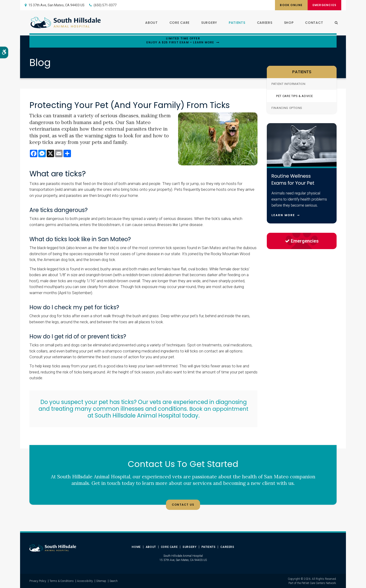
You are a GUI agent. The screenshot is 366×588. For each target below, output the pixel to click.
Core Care (178, 23)
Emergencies (324, 5)
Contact (313, 23)
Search (114, 581)
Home (136, 547)
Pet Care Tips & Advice (294, 96)
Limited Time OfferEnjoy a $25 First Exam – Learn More (180, 40)
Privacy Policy (38, 581)
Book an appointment (219, 409)
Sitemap (101, 581)
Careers (263, 23)
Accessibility (85, 581)
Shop (287, 23)
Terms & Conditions (62, 581)
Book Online (289, 5)
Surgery (208, 23)
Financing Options (287, 108)
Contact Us (183, 505)
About (150, 23)
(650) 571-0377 (105, 5)
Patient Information (288, 84)
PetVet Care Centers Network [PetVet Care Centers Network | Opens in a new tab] (319, 583)
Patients (236, 23)
